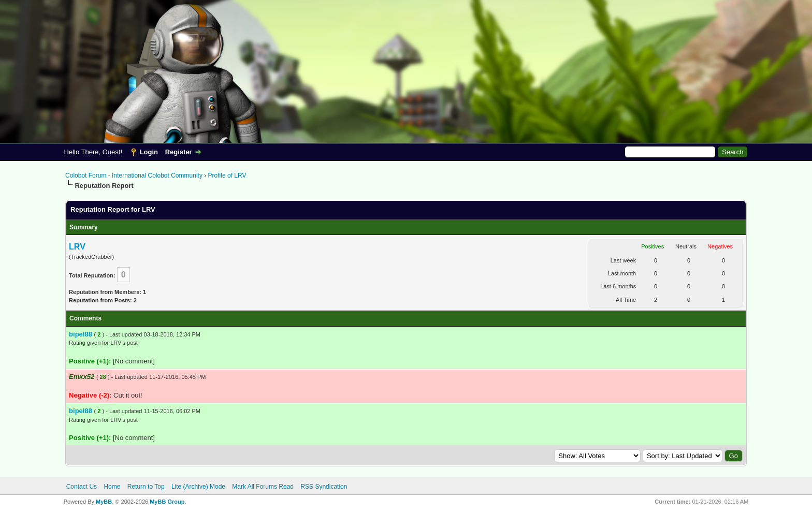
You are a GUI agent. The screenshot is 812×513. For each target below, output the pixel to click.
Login (149, 152)
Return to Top (146, 487)
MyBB (104, 502)
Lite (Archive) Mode (198, 487)
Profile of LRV (227, 175)
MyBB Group (167, 502)
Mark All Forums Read (263, 487)
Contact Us (82, 487)
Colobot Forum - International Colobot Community (134, 175)
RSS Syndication (324, 487)
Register (179, 152)
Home (112, 487)
